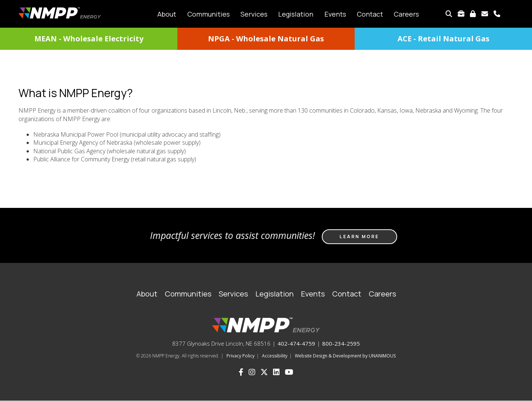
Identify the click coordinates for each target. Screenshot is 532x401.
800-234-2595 (341, 343)
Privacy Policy (241, 356)
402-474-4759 (296, 343)
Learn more (359, 237)
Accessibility (275, 356)
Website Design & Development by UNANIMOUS (345, 356)
